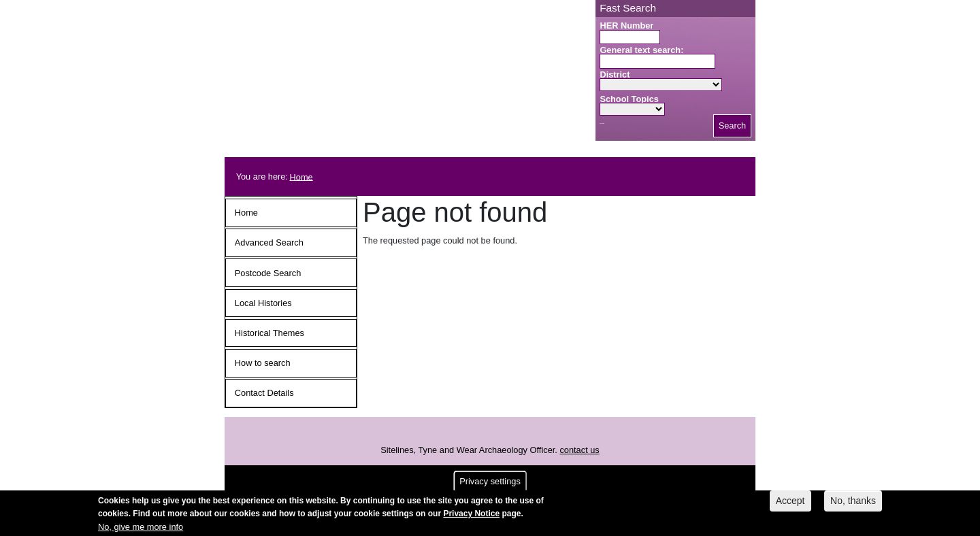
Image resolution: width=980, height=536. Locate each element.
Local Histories (263, 303)
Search (733, 125)
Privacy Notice (471, 516)
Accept (790, 503)
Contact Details (264, 393)
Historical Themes (269, 333)
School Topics (629, 99)
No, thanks (853, 503)
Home (301, 177)
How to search (263, 363)
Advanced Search (269, 242)
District (615, 74)
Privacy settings (490, 484)
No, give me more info (141, 529)
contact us (579, 450)
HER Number (626, 26)
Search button (602, 123)
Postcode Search (268, 273)
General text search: (641, 50)
